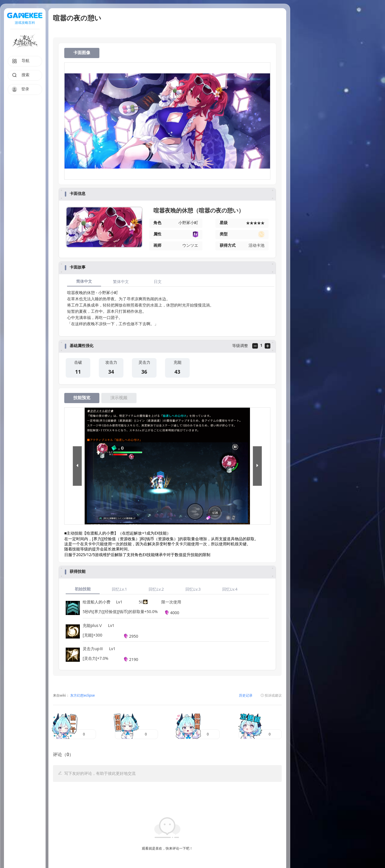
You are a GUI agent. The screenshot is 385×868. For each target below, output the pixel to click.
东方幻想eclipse (82, 696)
